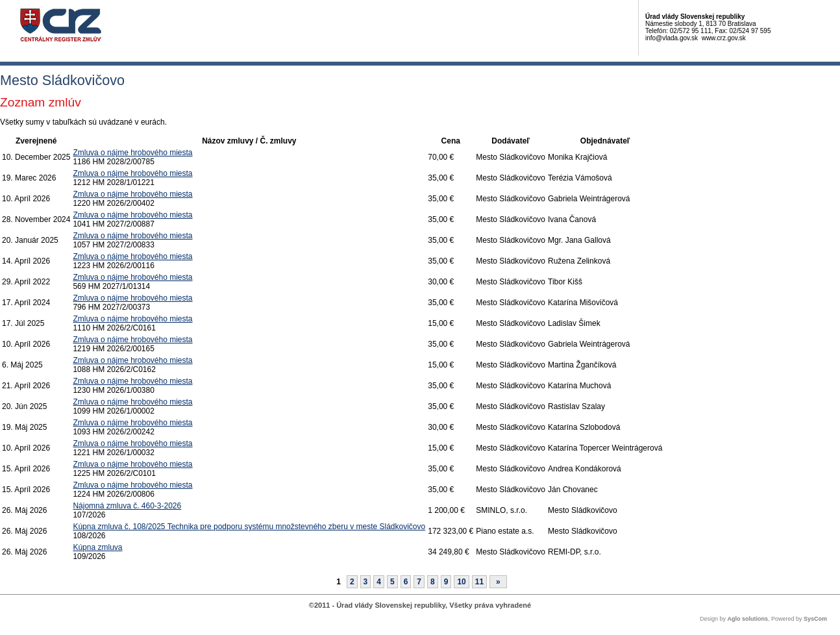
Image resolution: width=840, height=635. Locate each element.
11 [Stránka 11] (479, 582)
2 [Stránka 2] (352, 582)
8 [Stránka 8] (433, 582)
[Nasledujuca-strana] (498, 582)
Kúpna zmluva (97, 547)
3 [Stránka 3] (366, 582)
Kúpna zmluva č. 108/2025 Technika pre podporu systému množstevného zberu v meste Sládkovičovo (249, 527)
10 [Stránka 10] (461, 582)
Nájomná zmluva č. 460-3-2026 (127, 506)
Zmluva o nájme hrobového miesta (132, 153)
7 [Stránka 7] (419, 582)
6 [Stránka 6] (406, 582)
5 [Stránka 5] (392, 582)
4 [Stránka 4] (379, 582)
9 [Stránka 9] (446, 582)
